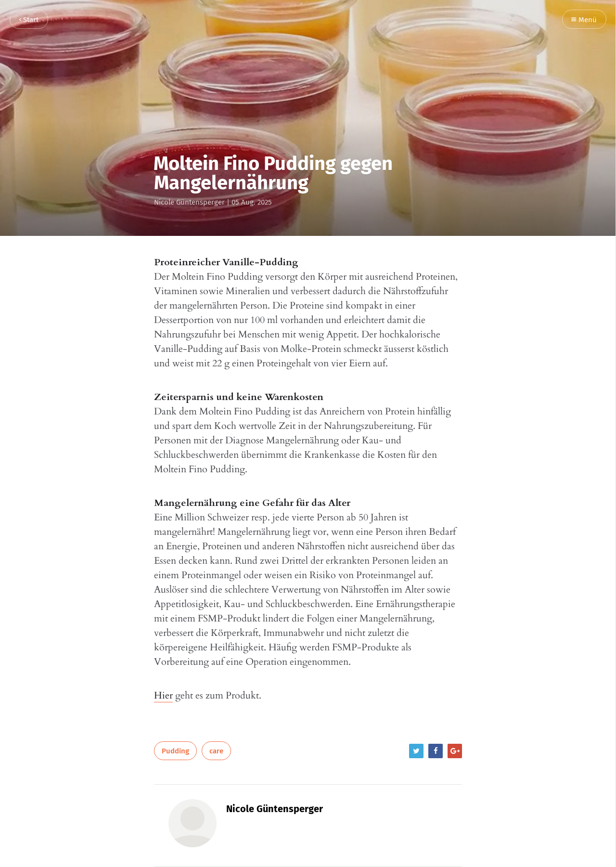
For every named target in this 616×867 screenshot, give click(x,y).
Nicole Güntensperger (189, 202)
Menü (584, 20)
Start (29, 20)
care (216, 751)
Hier (163, 695)
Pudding (175, 751)
